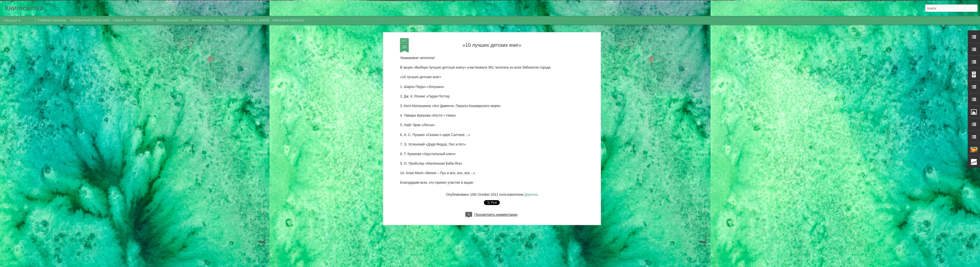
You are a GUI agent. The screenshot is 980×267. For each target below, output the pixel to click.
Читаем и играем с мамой (249, 20)
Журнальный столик (173, 20)
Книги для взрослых (289, 20)
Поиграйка (145, 20)
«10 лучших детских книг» (492, 36)
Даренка (531, 186)
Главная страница (52, 20)
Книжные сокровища (208, 20)
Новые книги (123, 20)
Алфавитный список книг (90, 20)
